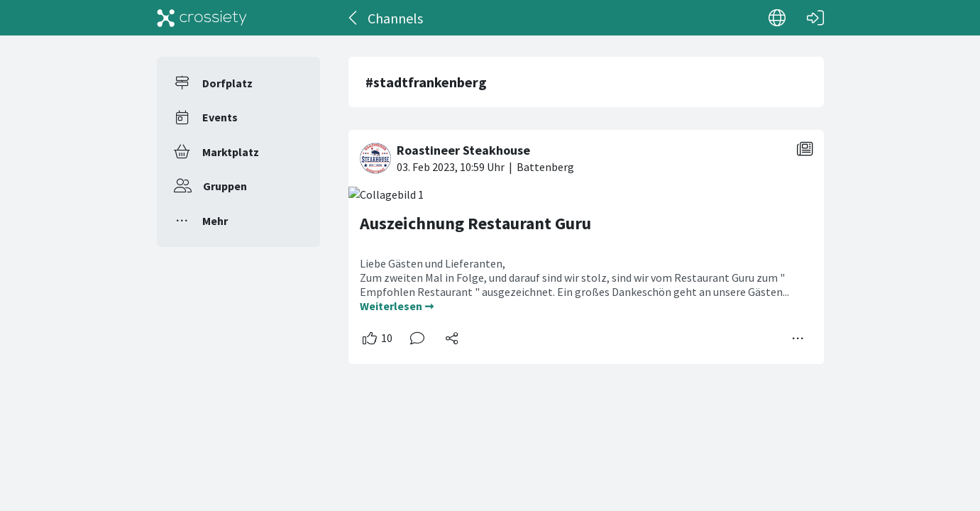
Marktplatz (231, 152)
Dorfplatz (227, 83)
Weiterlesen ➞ (397, 306)
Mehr (215, 221)
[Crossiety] (202, 18)
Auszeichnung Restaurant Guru (475, 223)
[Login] (815, 18)
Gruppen (225, 186)
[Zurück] (354, 18)
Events (220, 117)
